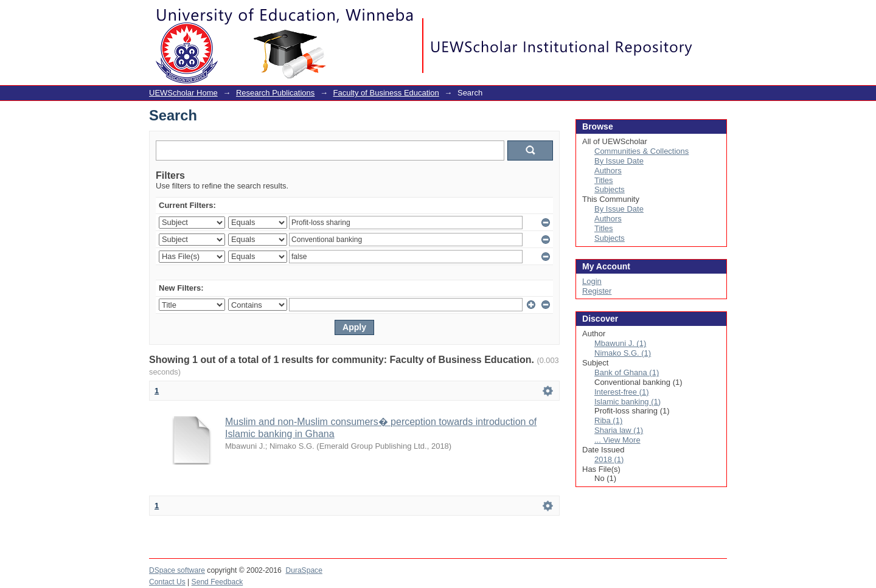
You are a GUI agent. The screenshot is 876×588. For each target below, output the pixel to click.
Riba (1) (608, 420)
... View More (617, 440)
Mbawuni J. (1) (620, 343)
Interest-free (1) (622, 392)
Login (717, 15)
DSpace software (177, 570)
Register (597, 291)
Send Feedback (217, 582)
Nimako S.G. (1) (623, 353)
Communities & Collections (641, 151)
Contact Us (167, 582)
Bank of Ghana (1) (627, 372)
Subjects (610, 189)
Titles (604, 180)
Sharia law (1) (619, 430)
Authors (608, 171)
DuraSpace (304, 570)
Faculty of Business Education (386, 93)
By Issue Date (619, 161)
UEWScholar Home (183, 93)
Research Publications (275, 93)
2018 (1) (609, 459)
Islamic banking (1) (627, 402)
